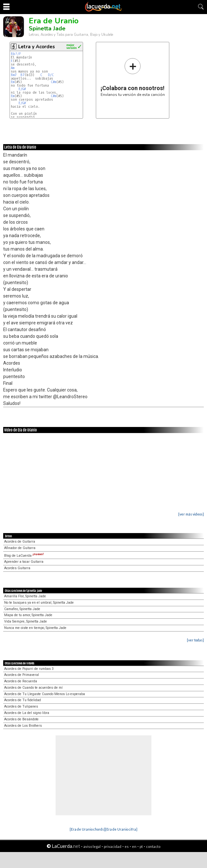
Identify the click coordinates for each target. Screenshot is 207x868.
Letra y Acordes (37, 47)
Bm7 (14, 75)
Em (13, 82)
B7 (23, 75)
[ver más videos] (191, 514)
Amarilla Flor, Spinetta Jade (25, 596)
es (127, 846)
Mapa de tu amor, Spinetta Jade (28, 615)
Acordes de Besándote (21, 719)
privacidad (113, 846)
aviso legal (92, 846)
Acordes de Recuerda (21, 681)
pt (141, 846)
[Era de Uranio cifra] (121, 829)
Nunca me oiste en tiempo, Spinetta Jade (35, 628)
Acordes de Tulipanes (21, 706)
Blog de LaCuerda (24, 556)
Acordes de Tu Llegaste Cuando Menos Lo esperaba (45, 694)
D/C (51, 75)
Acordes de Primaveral (22, 675)
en (134, 846)
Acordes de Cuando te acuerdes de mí (33, 688)
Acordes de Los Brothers (23, 726)
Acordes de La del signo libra (27, 713)
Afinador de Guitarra (20, 548)
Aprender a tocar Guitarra (24, 562)
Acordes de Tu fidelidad (23, 700)
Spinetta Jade (47, 28)
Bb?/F (16, 54)
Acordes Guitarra (17, 568)
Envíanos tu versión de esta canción (133, 77)
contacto (153, 846)
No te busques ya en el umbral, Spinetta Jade (39, 603)
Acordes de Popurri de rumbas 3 (29, 669)
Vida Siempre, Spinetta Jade (26, 621)
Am (13, 68)
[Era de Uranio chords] (87, 829)
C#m (54, 82)
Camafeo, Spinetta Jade (22, 609)
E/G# (22, 89)
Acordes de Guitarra (20, 542)
